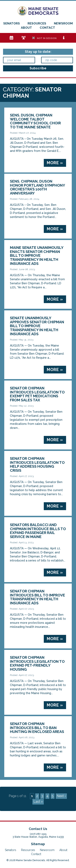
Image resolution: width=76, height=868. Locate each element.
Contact (47, 28)
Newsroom (63, 23)
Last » (38, 802)
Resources (37, 23)
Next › (61, 796)
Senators (12, 23)
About (26, 28)
